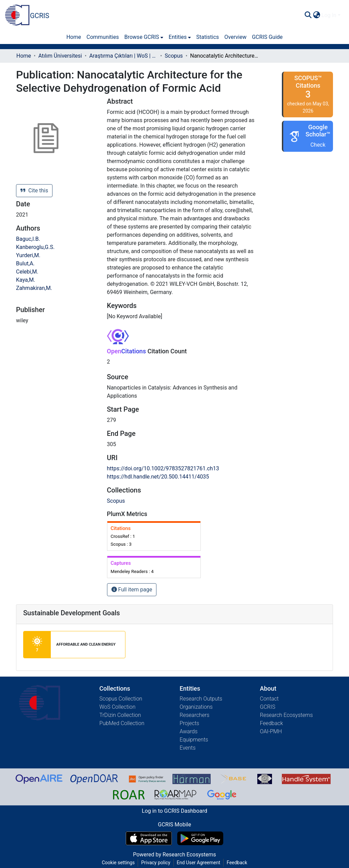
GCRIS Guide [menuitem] (267, 37)
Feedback (272, 723)
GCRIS (268, 707)
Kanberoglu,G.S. (35, 247)
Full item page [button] (132, 590)
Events (188, 748)
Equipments (194, 740)
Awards (189, 731)
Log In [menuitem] (329, 15)
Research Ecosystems (286, 715)
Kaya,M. (26, 280)
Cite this (34, 190)
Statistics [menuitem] (208, 37)
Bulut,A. (25, 263)
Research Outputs (201, 699)
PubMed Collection (122, 723)
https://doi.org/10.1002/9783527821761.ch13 (163, 468)
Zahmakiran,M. (34, 288)
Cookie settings (118, 863)
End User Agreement (199, 863)
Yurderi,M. (28, 255)
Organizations (196, 707)
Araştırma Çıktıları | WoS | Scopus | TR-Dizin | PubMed (123, 56)
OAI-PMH (271, 731)
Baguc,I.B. (28, 239)
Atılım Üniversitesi (60, 56)
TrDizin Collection (120, 715)
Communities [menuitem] (103, 37)
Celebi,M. (27, 272)
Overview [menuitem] (235, 37)
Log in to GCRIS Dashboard (174, 811)
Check (318, 145)
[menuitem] (316, 15)
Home (24, 56)
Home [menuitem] (74, 37)
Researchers (194, 715)
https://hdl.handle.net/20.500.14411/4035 (158, 477)
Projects (189, 723)
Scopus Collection (121, 699)
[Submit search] (308, 15)
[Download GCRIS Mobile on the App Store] (149, 838)
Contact (269, 699)
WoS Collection (118, 707)
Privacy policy (156, 863)
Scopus (174, 56)
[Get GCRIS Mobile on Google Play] (200, 838)
